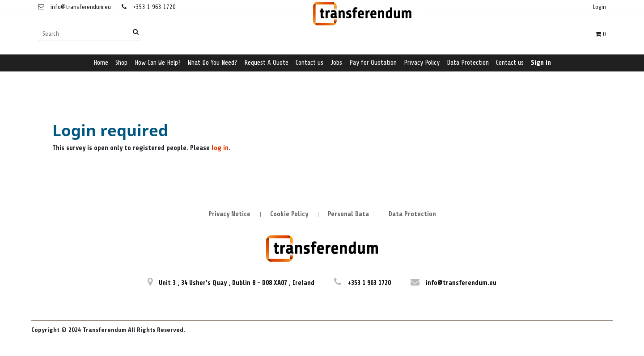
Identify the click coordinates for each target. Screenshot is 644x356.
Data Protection (412, 214)
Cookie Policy (289, 214)
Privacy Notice (229, 214)
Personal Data (348, 214)
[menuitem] (101, 63)
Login (600, 7)
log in (220, 148)
